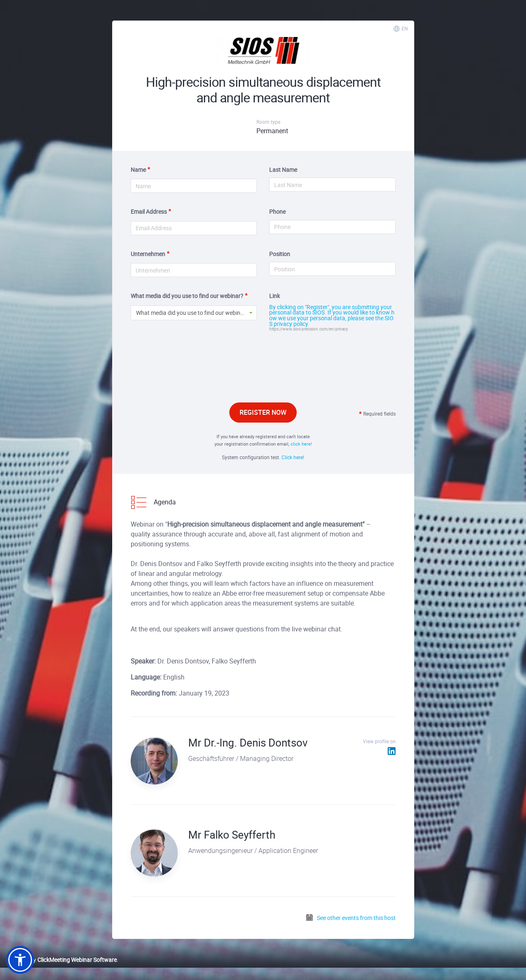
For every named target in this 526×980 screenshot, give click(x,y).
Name (138, 170)
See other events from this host (351, 918)
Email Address (149, 211)
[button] (20, 960)
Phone (277, 211)
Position (280, 254)
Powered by (61, 960)
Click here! (293, 457)
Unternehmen (148, 254)
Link (275, 296)
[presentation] (263, 377)
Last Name (283, 170)
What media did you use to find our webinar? (187, 296)
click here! (301, 444)
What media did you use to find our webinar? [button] (192, 313)
